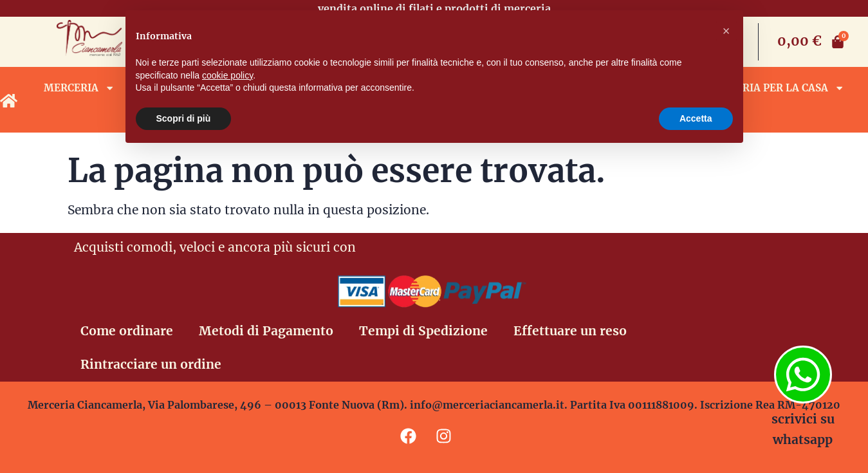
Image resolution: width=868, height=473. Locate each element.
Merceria (79, 88)
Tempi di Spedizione (423, 331)
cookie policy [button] (227, 75)
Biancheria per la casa (770, 88)
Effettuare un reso (570, 331)
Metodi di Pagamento (266, 331)
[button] (726, 31)
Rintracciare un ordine (151, 364)
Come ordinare (127, 331)
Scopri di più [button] (184, 118)
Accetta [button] (696, 118)
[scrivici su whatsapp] (803, 375)
